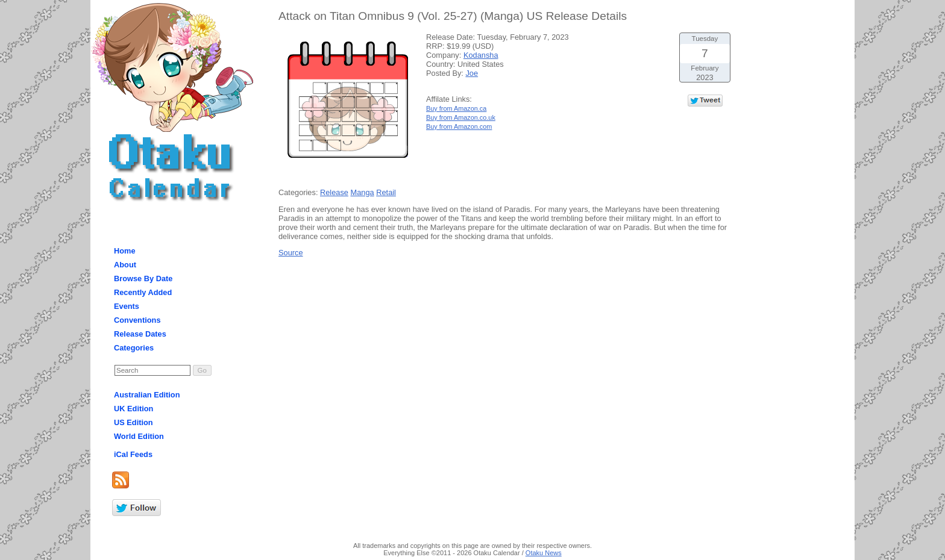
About (125, 265)
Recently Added (143, 292)
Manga (363, 192)
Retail (386, 192)
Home (125, 251)
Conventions (137, 320)
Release (334, 192)
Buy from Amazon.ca (456, 108)
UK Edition (133, 409)
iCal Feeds (133, 454)
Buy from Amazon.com (459, 126)
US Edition (133, 422)
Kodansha (481, 55)
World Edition (139, 436)
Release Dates (140, 334)
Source (291, 253)
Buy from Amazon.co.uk (461, 117)
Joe (472, 73)
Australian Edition (147, 395)
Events (127, 306)
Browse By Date (143, 278)
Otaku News (544, 553)
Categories (134, 348)
